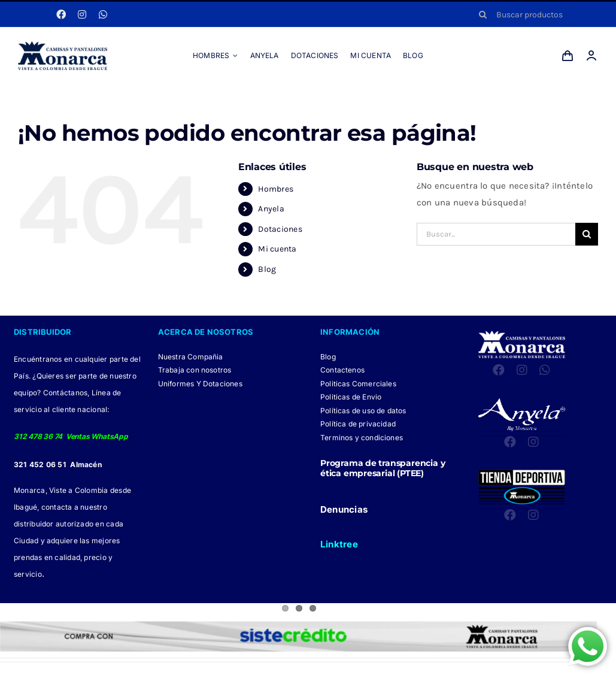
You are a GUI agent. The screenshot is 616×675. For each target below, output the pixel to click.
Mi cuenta (277, 249)
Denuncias (344, 509)
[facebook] (61, 14)
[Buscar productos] (534, 14)
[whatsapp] (103, 14)
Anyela (271, 209)
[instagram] (82, 14)
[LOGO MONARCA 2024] (63, 46)
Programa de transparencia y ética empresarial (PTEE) (383, 468)
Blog (267, 269)
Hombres (276, 189)
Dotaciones (280, 229)
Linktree (339, 544)
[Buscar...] (496, 234)
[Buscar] (483, 14)
